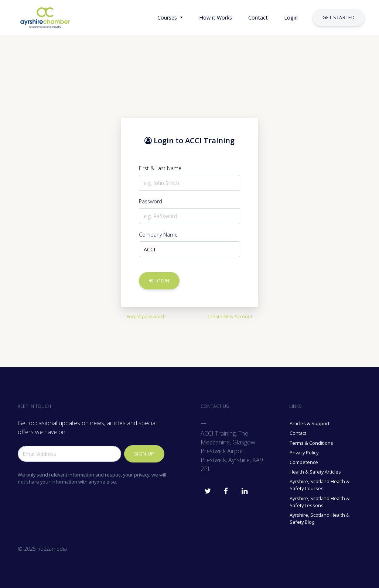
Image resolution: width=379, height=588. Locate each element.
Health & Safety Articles (315, 472)
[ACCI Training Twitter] (208, 489)
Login (159, 281)
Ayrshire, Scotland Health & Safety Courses (320, 485)
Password (151, 201)
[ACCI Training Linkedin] (245, 489)
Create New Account (230, 316)
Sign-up (144, 454)
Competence (304, 462)
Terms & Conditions (311, 443)
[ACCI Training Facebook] (226, 489)
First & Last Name (160, 168)
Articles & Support (310, 423)
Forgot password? (146, 316)
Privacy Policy (304, 453)
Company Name (158, 235)
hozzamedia (52, 549)
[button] (140, 18)
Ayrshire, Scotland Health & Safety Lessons (320, 502)
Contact (298, 433)
